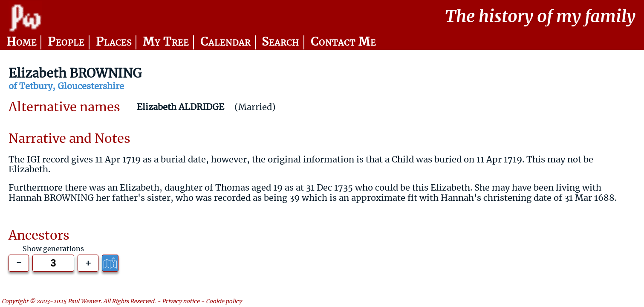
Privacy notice (181, 302)
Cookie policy (224, 302)
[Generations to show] (53, 263)
